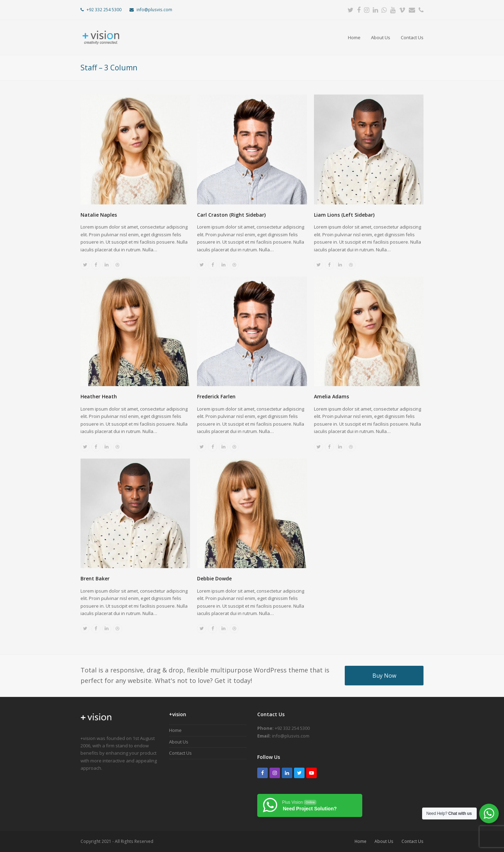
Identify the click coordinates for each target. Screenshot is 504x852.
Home (175, 730)
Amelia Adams (331, 396)
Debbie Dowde (214, 578)
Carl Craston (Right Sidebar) (231, 215)
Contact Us (180, 753)
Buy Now (384, 676)
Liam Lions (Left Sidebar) (344, 215)
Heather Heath (99, 396)
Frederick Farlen (216, 396)
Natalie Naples (99, 215)
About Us (179, 742)
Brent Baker (95, 578)
